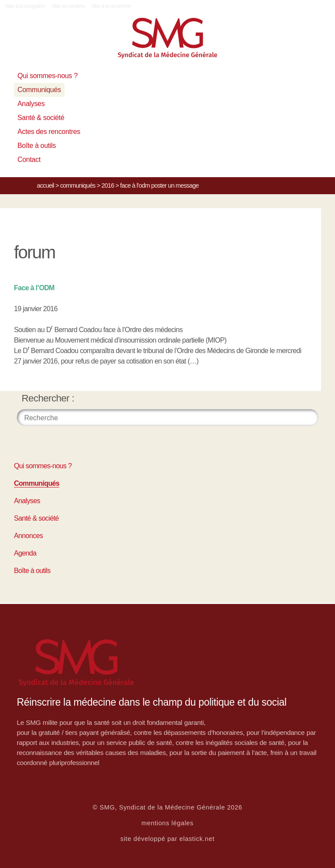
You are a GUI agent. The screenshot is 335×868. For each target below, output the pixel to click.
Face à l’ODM (34, 288)
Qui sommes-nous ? (48, 76)
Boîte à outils (37, 146)
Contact (29, 160)
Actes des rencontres (49, 132)
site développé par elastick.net (167, 839)
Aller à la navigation (25, 6)
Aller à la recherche (111, 6)
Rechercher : (48, 398)
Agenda (25, 553)
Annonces (28, 536)
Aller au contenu (68, 6)
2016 (108, 185)
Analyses (31, 104)
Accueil (45, 185)
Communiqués (39, 90)
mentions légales (167, 823)
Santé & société (41, 118)
